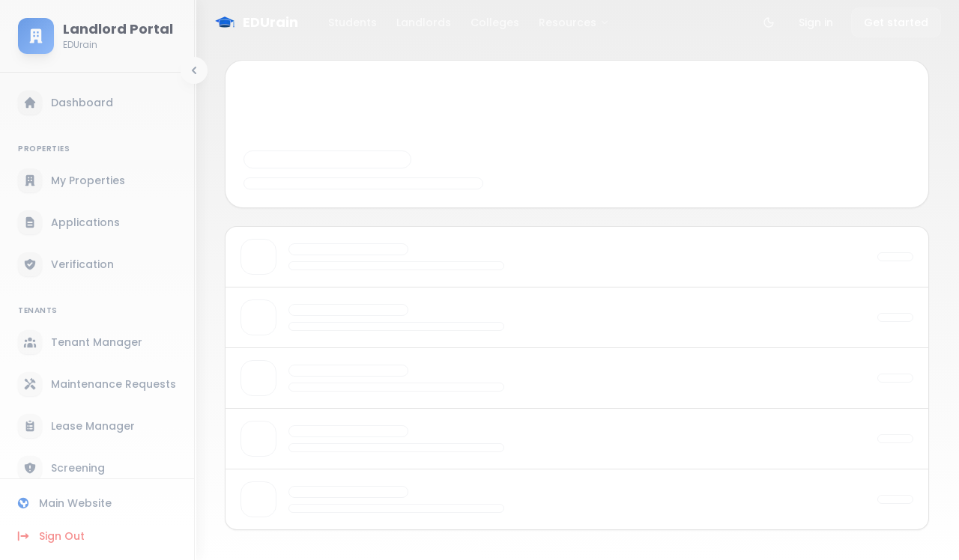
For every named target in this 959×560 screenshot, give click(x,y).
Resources (574, 22)
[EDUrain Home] (255, 22)
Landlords (424, 22)
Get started (896, 22)
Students (353, 22)
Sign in (816, 22)
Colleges (495, 22)
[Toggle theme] (769, 22)
